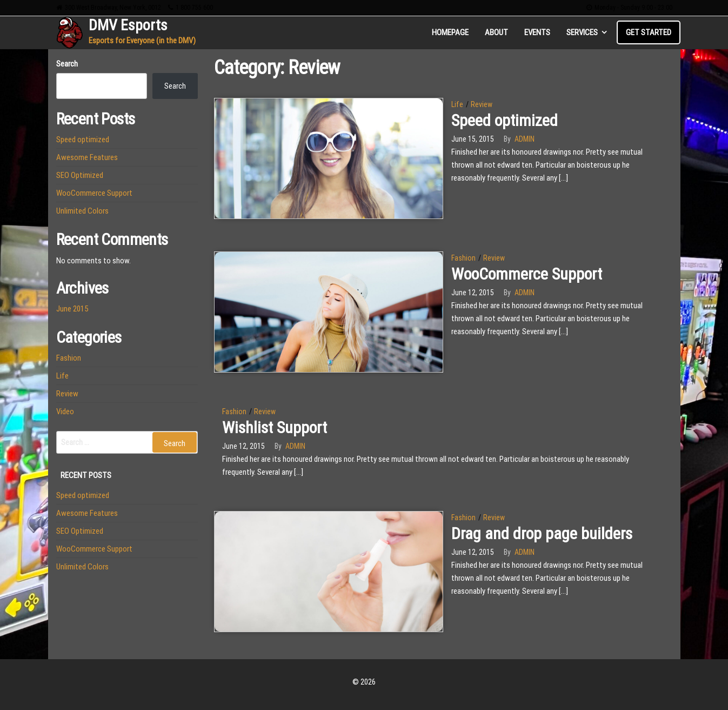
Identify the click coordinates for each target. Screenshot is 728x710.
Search (67, 64)
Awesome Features (87, 157)
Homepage (450, 32)
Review (482, 104)
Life (457, 104)
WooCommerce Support (527, 274)
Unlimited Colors (82, 211)
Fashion (463, 258)
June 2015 (72, 309)
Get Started (649, 32)
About (496, 32)
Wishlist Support (275, 427)
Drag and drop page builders (542, 533)
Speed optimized (505, 120)
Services (582, 32)
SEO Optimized (80, 175)
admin (525, 139)
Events (537, 32)
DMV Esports (128, 25)
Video (65, 412)
